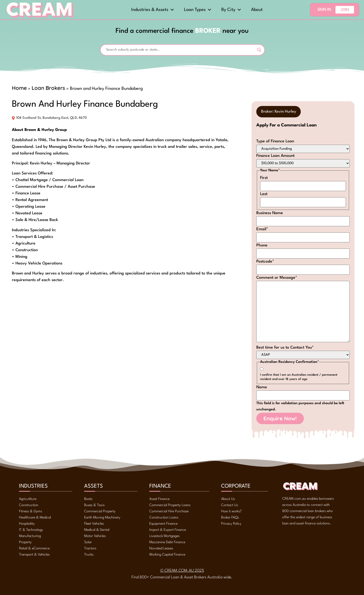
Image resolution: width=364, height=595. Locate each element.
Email (262, 229)
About (257, 10)
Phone (262, 245)
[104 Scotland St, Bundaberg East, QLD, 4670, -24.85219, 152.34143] (121, 339)
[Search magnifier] (259, 50)
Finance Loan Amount (275, 156)
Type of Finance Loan (275, 141)
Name (262, 387)
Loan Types (198, 10)
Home (19, 88)
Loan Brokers (48, 88)
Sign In (324, 10)
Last (264, 194)
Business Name (270, 213)
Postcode (265, 262)
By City (231, 10)
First (264, 178)
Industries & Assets (153, 10)
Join (345, 10)
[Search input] (180, 50)
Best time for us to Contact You (285, 348)
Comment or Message (277, 278)
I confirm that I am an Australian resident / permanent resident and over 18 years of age (299, 377)
